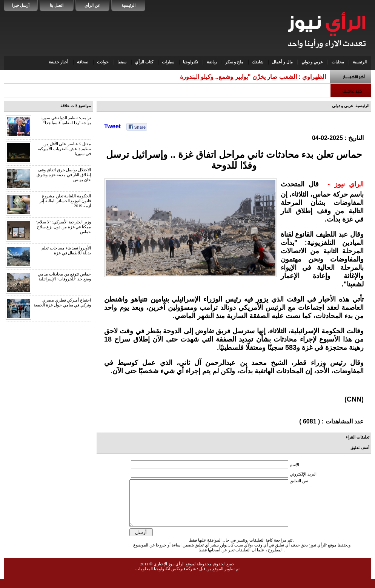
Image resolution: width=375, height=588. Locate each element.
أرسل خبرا (21, 5)
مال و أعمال (282, 62)
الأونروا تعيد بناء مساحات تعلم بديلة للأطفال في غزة (66, 250)
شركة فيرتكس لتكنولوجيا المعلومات (166, 578)
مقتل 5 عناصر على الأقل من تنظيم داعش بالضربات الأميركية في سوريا (64, 149)
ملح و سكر (234, 62)
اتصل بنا (57, 5)
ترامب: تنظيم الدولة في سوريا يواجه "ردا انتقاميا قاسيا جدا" (66, 120)
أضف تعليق (360, 448)
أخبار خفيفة (58, 62)
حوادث (103, 62)
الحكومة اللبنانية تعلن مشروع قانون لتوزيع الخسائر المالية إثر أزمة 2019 (65, 201)
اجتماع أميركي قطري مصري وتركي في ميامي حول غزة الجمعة (62, 302)
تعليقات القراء (357, 437)
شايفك (258, 62)
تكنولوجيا (191, 62)
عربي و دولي (312, 62)
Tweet (112, 126)
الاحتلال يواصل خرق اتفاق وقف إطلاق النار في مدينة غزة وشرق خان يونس (64, 175)
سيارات (168, 62)
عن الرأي (92, 5)
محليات (338, 62)
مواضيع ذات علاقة (76, 106)
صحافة (83, 62)
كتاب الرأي (144, 62)
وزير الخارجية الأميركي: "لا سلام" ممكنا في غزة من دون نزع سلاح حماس (63, 227)
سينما (122, 62)
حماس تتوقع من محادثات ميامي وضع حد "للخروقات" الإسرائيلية (64, 276)
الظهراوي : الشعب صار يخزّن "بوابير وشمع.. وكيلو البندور (254, 77)
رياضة (212, 62)
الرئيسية (128, 5)
